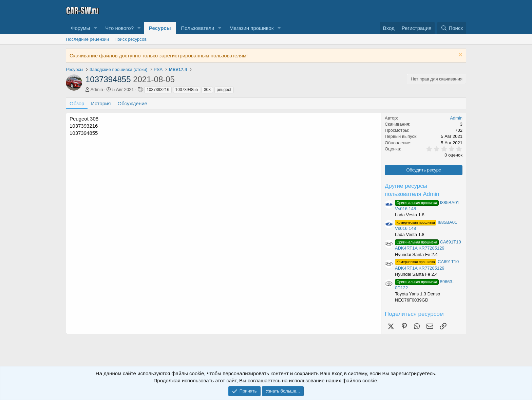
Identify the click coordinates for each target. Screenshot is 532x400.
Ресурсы (160, 28)
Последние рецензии (87, 39)
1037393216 (158, 90)
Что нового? (119, 28)
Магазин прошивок (251, 28)
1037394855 (187, 90)
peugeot (224, 90)
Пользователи (198, 28)
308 (207, 90)
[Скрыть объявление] (460, 56)
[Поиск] (452, 28)
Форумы (80, 28)
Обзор (77, 103)
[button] (95, 28)
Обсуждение (132, 103)
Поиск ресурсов (130, 39)
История (101, 103)
